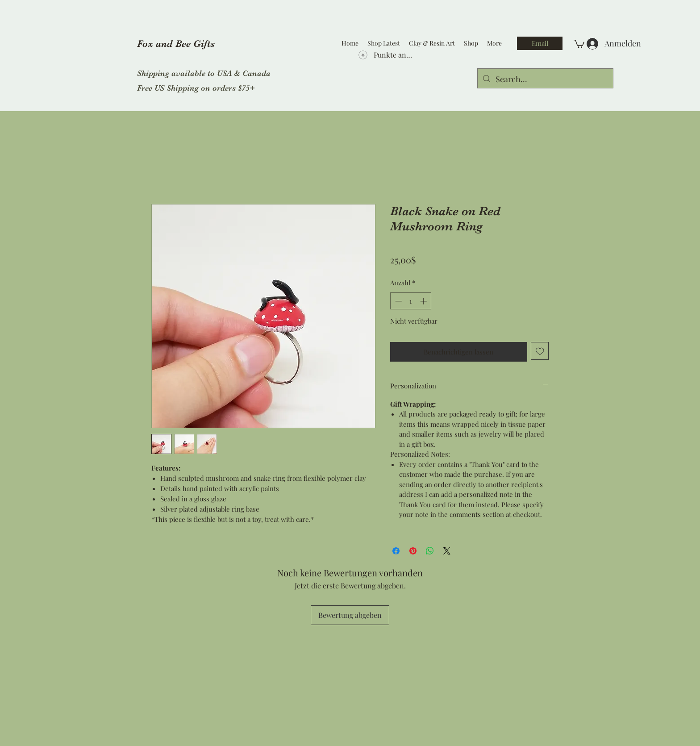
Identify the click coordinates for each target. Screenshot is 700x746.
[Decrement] (398, 301)
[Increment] (424, 301)
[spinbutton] (411, 301)
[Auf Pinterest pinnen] (413, 551)
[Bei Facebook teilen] (396, 551)
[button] (579, 43)
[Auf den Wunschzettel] (540, 351)
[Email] (540, 43)
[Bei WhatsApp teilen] (430, 551)
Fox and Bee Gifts (176, 44)
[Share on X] (447, 551)
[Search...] (545, 79)
